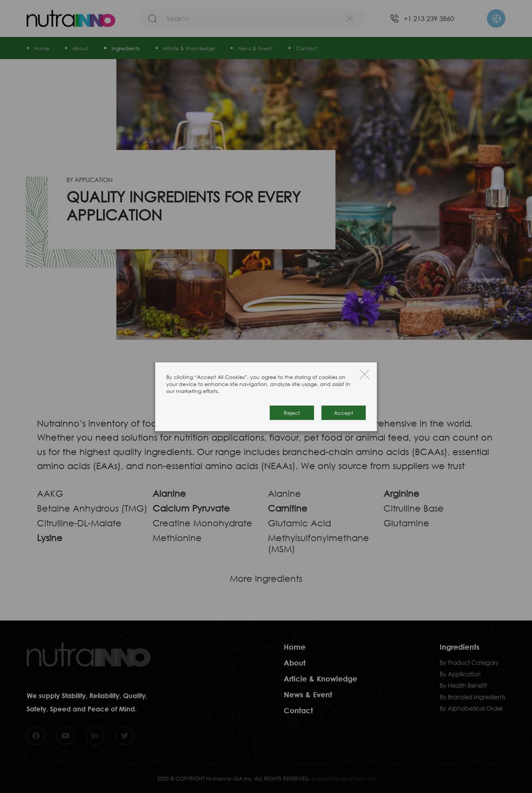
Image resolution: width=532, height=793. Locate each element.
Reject (292, 413)
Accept (344, 413)
